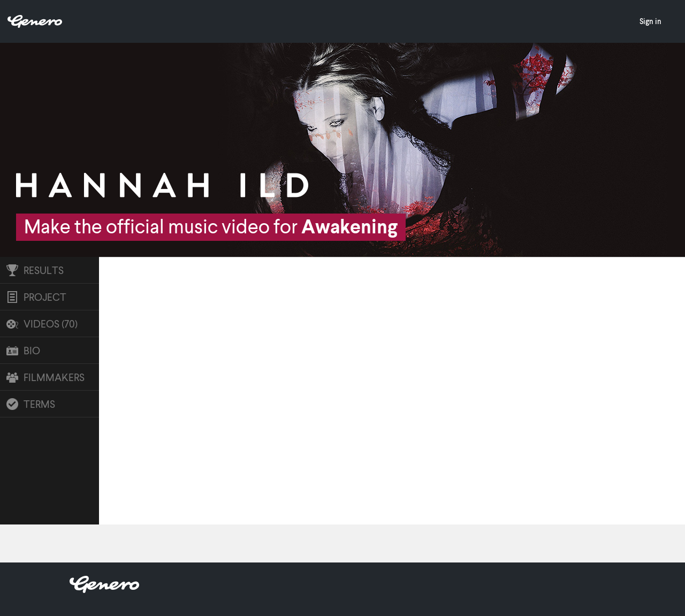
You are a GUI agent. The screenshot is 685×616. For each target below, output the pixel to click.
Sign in (650, 21)
